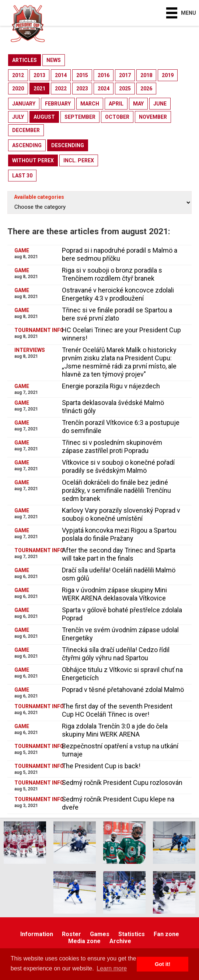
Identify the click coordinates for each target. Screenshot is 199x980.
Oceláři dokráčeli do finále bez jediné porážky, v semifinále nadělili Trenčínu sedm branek (116, 490)
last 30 (22, 176)
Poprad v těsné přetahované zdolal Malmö (123, 690)
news (54, 60)
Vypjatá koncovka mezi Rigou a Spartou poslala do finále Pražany (119, 534)
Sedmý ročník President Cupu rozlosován (122, 782)
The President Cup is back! (101, 766)
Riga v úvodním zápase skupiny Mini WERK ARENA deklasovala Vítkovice (114, 594)
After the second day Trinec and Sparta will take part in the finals (119, 554)
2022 (61, 89)
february (58, 104)
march (90, 104)
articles (25, 60)
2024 (104, 89)
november (153, 117)
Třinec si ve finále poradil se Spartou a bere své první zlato (117, 314)
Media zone (84, 941)
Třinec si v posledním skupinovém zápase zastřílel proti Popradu (112, 446)
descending (68, 145)
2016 (104, 75)
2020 (18, 89)
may (138, 104)
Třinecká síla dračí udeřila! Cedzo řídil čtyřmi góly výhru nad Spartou (116, 654)
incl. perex (79, 160)
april (116, 104)
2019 (168, 75)
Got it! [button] (163, 964)
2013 (39, 75)
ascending (27, 145)
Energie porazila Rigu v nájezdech (111, 386)
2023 (82, 89)
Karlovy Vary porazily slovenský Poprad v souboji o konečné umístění (121, 514)
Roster (71, 934)
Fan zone (166, 934)
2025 (125, 89)
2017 (125, 75)
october (117, 117)
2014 (61, 75)
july (18, 117)
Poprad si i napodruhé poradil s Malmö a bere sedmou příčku (120, 254)
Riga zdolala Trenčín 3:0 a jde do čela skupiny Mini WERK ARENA (115, 730)
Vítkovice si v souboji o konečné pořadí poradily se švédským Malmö (118, 466)
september (80, 117)
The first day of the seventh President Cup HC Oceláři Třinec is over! (117, 710)
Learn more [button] (112, 968)
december (26, 130)
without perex (33, 160)
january (24, 104)
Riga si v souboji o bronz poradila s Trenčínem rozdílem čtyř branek (112, 274)
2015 (82, 75)
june (160, 104)
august (44, 117)
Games (100, 934)
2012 (18, 75)
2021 (39, 89)
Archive (120, 941)
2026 (146, 89)
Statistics (132, 934)
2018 (146, 75)
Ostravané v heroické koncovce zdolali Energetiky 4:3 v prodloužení (118, 294)
